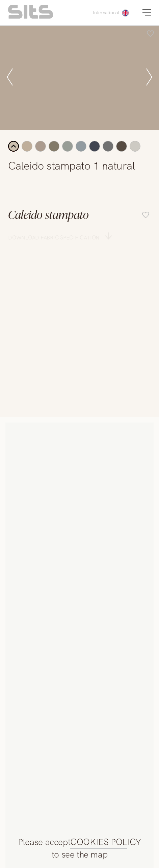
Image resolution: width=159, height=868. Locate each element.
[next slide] (149, 78)
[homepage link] (31, 17)
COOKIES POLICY (106, 843)
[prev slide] (10, 78)
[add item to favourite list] (150, 34)
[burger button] (147, 13)
